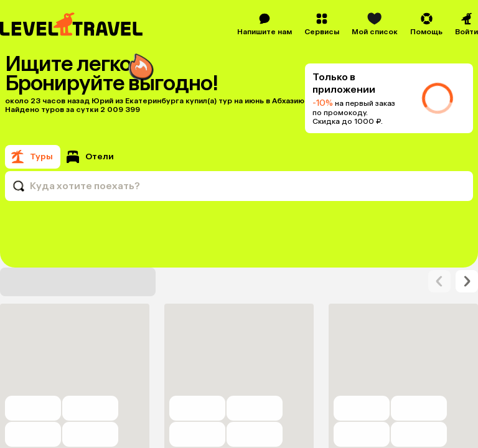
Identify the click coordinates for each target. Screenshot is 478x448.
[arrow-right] (439, 331)
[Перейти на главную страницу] (72, 24)
